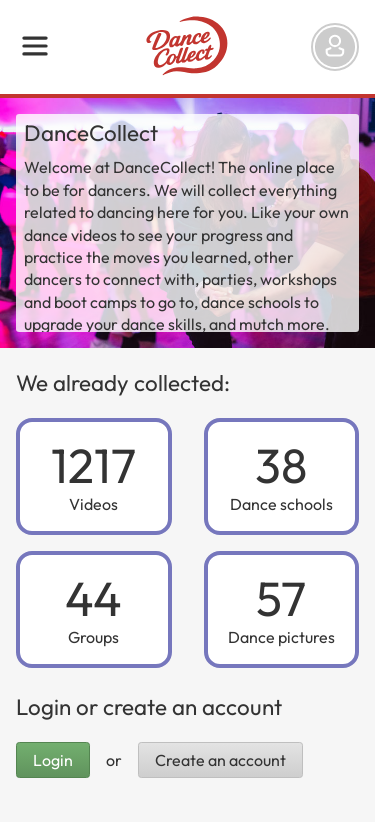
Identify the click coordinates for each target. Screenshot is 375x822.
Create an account (220, 760)
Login (53, 760)
